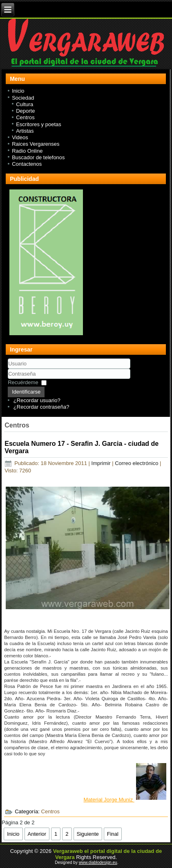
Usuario (8, 369)
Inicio (18, 91)
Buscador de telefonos (38, 157)
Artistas (25, 131)
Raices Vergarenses (36, 144)
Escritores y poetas (39, 124)
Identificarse (26, 392)
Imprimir (102, 463)
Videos (20, 137)
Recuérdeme (23, 382)
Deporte (25, 111)
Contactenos (27, 164)
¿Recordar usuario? (37, 400)
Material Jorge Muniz (125, 800)
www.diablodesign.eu (98, 862)
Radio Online (27, 151)
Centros (25, 117)
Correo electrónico (137, 463)
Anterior (37, 834)
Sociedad (23, 98)
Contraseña (8, 379)
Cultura (25, 104)
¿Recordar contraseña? (41, 407)
